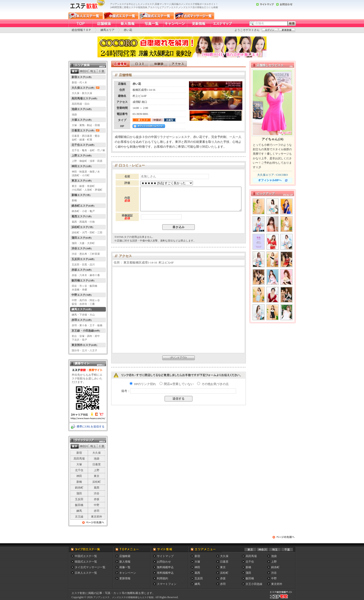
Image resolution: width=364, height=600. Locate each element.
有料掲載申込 (165, 573)
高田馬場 (79, 459)
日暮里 (97, 464)
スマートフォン (167, 584)
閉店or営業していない (177, 384)
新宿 (79, 453)
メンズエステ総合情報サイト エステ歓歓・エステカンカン (282, 598)
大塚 (79, 464)
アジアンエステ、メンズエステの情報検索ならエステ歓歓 (123, 597)
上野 (97, 470)
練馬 (79, 511)
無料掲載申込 (165, 567)
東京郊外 (97, 517)
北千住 (79, 470)
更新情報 (125, 578)
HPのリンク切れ (143, 384)
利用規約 (162, 578)
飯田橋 (79, 505)
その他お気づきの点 (213, 384)
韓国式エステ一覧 (86, 562)
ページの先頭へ (93, 524)
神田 (79, 476)
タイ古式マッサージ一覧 (90, 567)
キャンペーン (128, 573)
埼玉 (275, 550)
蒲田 (79, 493)
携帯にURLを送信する (91, 427)
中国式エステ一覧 (86, 556)
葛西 (97, 488)
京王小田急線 (254, 584)
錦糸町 (79, 488)
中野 (97, 505)
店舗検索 (125, 556)
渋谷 (97, 493)
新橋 (79, 482)
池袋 (97, 459)
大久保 (97, 453)
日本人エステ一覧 (86, 573)
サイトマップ (165, 556)
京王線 (79, 517)
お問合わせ (164, 562)
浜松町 (97, 482)
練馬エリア (107, 30)
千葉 (287, 550)
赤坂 (97, 499)
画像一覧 (125, 567)
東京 (97, 476)
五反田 (79, 499)
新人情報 (125, 562)
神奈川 (263, 550)
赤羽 (97, 511)
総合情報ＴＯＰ (81, 30)
